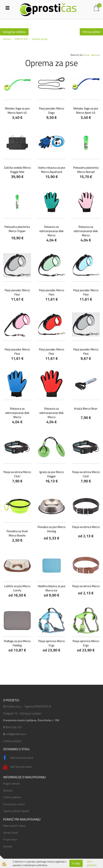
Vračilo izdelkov (12, 797)
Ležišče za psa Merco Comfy (17, 588)
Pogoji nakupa (11, 783)
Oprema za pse (40, 39)
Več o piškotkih (92, 863)
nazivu (95, 55)
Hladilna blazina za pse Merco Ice (51, 588)
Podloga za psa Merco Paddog (17, 643)
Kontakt (8, 846)
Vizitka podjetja (12, 741)
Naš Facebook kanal (18, 758)
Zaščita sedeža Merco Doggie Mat (17, 170)
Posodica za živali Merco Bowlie (17, 533)
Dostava (8, 790)
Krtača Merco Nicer (86, 408)
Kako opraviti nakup (14, 826)
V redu (76, 863)
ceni (86, 55)
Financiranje (10, 839)
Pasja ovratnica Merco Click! (17, 474)
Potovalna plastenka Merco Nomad (86, 170)
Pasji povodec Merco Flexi (17, 292)
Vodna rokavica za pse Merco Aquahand (51, 170)
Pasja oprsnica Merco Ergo (51, 643)
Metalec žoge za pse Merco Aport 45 (17, 110)
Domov (7, 39)
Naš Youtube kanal (17, 767)
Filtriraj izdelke (91, 32)
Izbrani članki (11, 833)
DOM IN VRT (21, 39)
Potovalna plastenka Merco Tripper (17, 229)
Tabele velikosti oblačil (16, 811)
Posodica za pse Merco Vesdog (51, 529)
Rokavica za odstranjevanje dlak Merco (51, 231)
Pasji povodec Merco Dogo (51, 110)
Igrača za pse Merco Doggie (51, 474)
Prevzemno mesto (14, 804)
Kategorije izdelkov (14, 32)
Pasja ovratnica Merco (86, 527)
